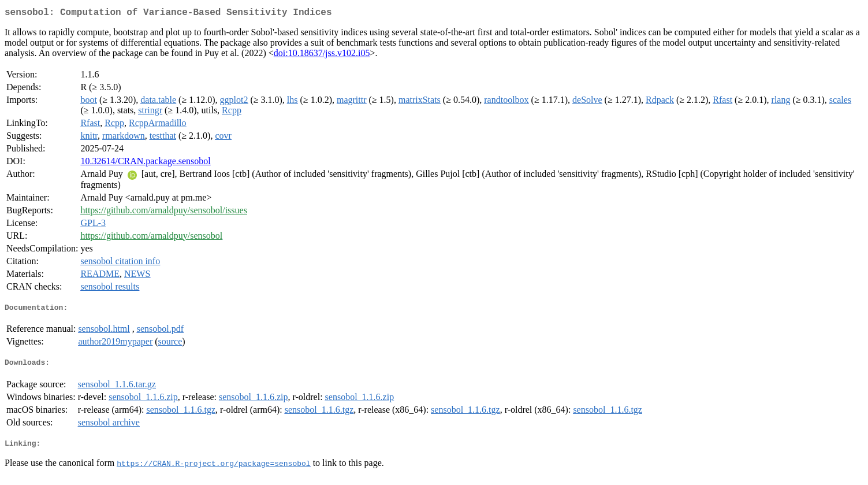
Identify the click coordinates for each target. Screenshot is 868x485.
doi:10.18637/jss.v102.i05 (322, 55)
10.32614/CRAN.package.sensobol (145, 163)
